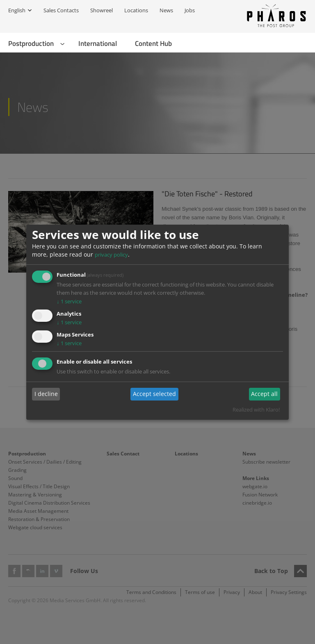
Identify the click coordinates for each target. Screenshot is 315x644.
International (98, 43)
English (17, 10)
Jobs (190, 10)
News (166, 10)
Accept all (264, 394)
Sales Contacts (61, 10)
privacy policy (111, 255)
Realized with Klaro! (256, 410)
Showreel (102, 10)
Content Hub (153, 43)
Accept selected (154, 394)
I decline (46, 394)
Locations (136, 10)
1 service (69, 301)
